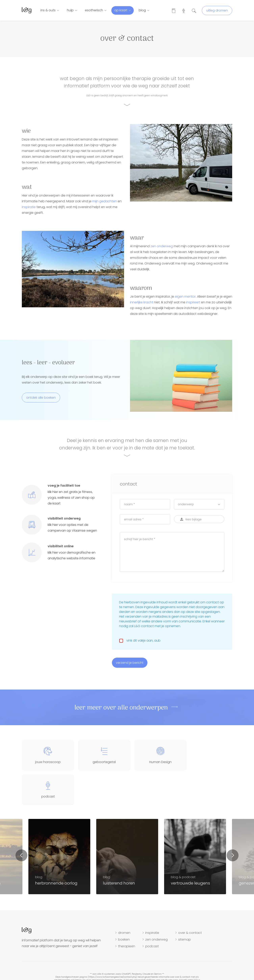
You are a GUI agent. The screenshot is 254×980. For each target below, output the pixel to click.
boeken (124, 905)
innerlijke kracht (142, 302)
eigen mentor (185, 297)
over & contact (190, 898)
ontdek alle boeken (41, 398)
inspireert (193, 302)
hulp (70, 10)
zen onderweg (162, 246)
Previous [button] (21, 821)
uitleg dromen (217, 10)
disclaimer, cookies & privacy (121, 967)
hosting (145, 967)
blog (142, 10)
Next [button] (233, 821)
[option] (127, 822)
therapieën (127, 912)
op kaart (121, 10)
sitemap (185, 905)
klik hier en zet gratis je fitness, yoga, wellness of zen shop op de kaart (71, 498)
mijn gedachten (105, 201)
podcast (152, 912)
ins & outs (48, 10)
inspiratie (29, 207)
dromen (124, 898)
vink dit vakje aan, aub (143, 640)
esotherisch (94, 10)
